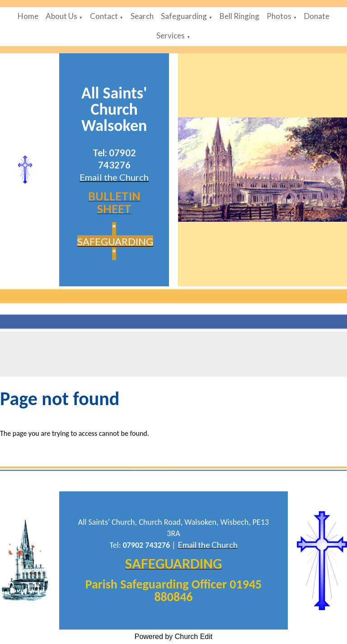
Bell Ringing (239, 16)
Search (142, 16)
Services (171, 35)
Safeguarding (184, 16)
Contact (104, 16)
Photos (279, 16)
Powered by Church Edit (174, 637)
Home (28, 16)
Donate (317, 16)
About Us (61, 16)
